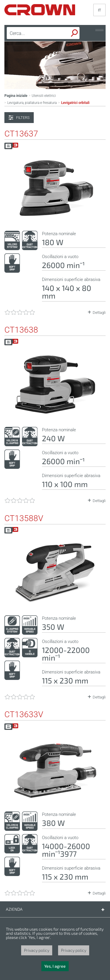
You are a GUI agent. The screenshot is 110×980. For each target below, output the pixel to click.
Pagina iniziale (16, 96)
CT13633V (24, 715)
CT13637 (21, 134)
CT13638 (21, 330)
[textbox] (34, 33)
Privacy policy (37, 950)
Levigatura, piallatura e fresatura (32, 103)
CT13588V (24, 518)
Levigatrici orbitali (75, 103)
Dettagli (99, 313)
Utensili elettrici (44, 96)
